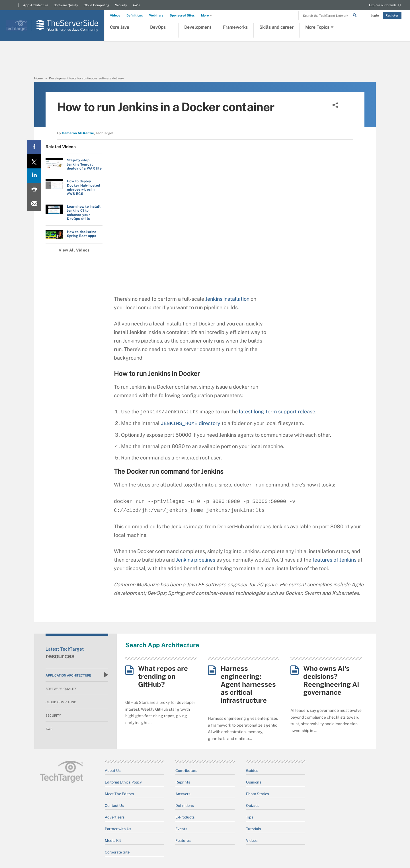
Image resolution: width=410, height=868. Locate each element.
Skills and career (276, 27)
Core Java (119, 27)
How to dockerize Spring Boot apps (82, 234)
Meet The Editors (119, 794)
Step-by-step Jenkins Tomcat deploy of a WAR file (84, 164)
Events (181, 829)
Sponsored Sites (182, 15)
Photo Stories (258, 794)
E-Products (185, 817)
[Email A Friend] (34, 204)
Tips (250, 817)
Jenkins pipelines (196, 560)
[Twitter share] (34, 161)
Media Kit (113, 841)
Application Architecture (77, 675)
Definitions (135, 15)
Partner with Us (118, 829)
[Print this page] (34, 190)
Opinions (254, 782)
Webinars (156, 15)
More (207, 16)
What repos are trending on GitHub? (163, 676)
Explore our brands (383, 5)
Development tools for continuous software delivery (86, 78)
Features (183, 841)
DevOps (158, 27)
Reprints (183, 782)
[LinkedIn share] (34, 176)
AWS (136, 5)
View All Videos (74, 250)
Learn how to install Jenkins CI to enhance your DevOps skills (84, 213)
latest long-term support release (277, 412)
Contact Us (114, 806)
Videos (115, 15)
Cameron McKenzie (78, 133)
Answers (183, 794)
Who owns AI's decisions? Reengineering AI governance (331, 680)
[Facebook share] (34, 147)
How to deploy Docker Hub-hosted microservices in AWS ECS (83, 187)
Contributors (186, 771)
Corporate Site (117, 852)
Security (121, 5)
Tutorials (254, 829)
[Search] (355, 16)
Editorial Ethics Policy (123, 782)
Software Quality (66, 5)
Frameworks (235, 27)
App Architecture (36, 5)
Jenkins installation (227, 299)
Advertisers (115, 817)
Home (38, 78)
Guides (252, 771)
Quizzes (253, 806)
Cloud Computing (97, 5)
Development (198, 27)
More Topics (320, 27)
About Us (113, 771)
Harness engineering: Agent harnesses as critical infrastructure (248, 684)
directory (190, 423)
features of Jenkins (334, 560)
